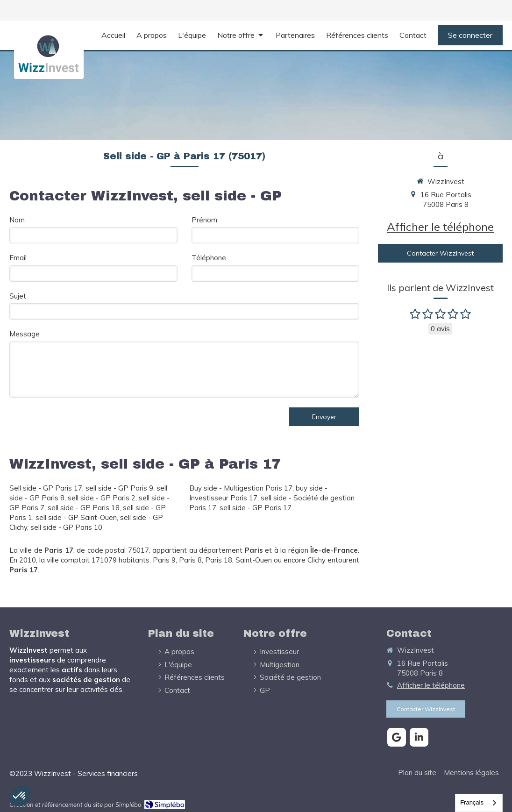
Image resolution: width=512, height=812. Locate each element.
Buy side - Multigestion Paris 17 (241, 488)
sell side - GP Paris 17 (256, 508)
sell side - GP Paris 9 (119, 488)
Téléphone (209, 258)
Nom (17, 220)
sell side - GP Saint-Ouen (76, 517)
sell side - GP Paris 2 (102, 498)
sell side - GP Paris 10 (66, 527)
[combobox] (479, 803)
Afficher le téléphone (440, 227)
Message (25, 334)
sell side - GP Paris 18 (84, 508)
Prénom (204, 220)
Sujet (18, 296)
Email (18, 258)
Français (472, 802)
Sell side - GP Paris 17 (46, 488)
